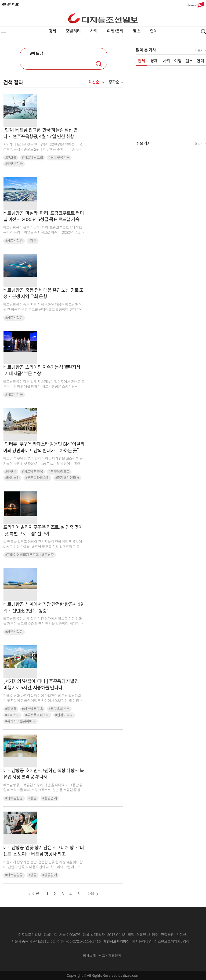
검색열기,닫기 (203, 32)
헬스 (137, 31)
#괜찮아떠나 (64, 715)
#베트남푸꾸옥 (33, 472)
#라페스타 (13, 478)
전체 (141, 61)
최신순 (94, 82)
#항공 (33, 241)
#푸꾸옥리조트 (59, 472)
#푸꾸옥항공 (14, 164)
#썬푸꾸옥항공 (59, 158)
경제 (52, 31)
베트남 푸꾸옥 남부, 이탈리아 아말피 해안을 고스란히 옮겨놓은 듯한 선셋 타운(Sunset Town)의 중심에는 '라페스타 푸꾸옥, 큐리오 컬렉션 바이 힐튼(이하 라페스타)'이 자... (44, 464)
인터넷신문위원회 (101, 949)
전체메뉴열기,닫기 (4, 31)
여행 (178, 61)
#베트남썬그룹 (33, 158)
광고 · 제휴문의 (110, 956)
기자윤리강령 (142, 941)
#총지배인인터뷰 (67, 478)
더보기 (199, 50)
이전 (33, 894)
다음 (94, 894)
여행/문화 (115, 31)
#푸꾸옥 (11, 472)
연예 (154, 31)
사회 (94, 31)
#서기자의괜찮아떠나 (20, 721)
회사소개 (89, 956)
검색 (99, 64)
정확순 (114, 82)
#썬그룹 (11, 158)
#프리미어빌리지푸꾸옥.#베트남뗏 (30, 555)
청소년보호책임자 (167, 941)
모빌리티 (73, 31)
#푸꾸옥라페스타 (37, 478)
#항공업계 (50, 798)
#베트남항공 (14, 241)
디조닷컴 (103, 18)
